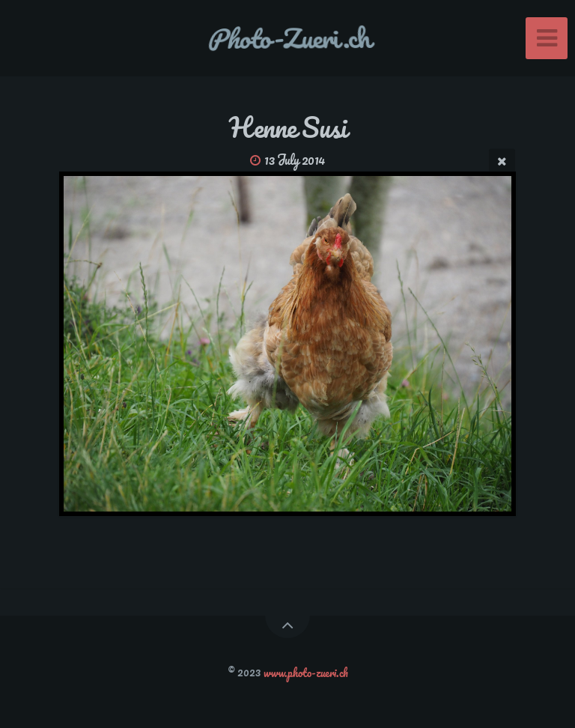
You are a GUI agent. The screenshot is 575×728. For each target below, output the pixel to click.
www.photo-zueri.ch (306, 672)
